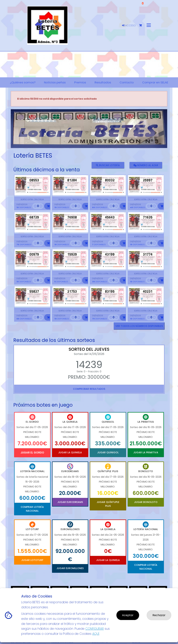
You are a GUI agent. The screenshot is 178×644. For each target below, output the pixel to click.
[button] (23, 133)
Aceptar (128, 615)
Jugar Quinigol (108, 452)
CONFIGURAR (95, 629)
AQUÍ (96, 634)
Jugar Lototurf (32, 560)
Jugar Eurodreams (70, 502)
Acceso (129, 25)
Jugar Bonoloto (146, 502)
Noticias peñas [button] (55, 82)
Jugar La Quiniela (70, 452)
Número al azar (146, 165)
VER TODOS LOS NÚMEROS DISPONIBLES (139, 326)
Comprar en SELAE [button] (155, 82)
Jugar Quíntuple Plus (108, 504)
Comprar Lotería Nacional (32, 509)
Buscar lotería (108, 165)
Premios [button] (80, 82)
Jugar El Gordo (32, 453)
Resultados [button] (103, 82)
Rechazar (159, 615)
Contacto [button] (127, 82)
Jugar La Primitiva (146, 452)
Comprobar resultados (89, 389)
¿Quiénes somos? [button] (23, 82)
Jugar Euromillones (70, 568)
